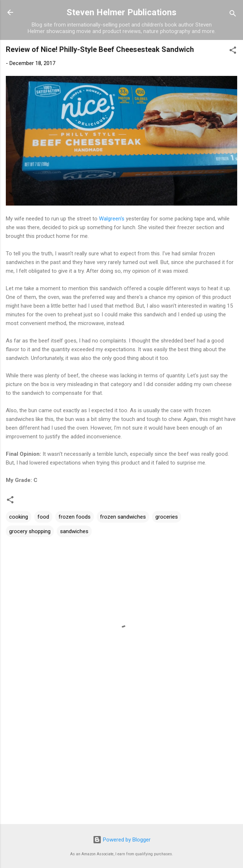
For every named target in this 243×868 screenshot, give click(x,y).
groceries (167, 517)
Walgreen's (112, 219)
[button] (233, 51)
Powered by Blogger (122, 840)
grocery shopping (30, 531)
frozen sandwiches (123, 517)
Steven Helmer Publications (121, 12)
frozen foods (75, 517)
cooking (19, 517)
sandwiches (74, 531)
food (43, 517)
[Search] (233, 15)
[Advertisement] (121, 762)
